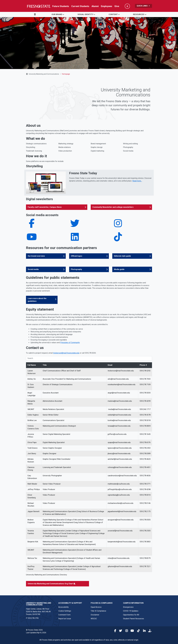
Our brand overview (36, 256)
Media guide (119, 269)
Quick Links (143, 6)
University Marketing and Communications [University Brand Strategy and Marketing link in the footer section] (39, 604)
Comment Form (64, 615)
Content (113, 14)
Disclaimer (95, 615)
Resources (139, 14)
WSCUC (94, 619)
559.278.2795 (33, 618)
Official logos (77, 256)
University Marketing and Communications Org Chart (50, 584)
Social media (33, 269)
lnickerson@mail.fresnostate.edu (66, 353)
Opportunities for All (131, 615)
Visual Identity (85, 14)
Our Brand (57, 14)
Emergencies (128, 607)
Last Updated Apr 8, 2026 (36, 633)
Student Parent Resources (133, 619)
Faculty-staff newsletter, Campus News (45, 207)
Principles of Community (70, 343)
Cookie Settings (65, 611)
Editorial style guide (122, 256)
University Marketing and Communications (44, 74)
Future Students (61, 6)
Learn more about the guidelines (37, 300)
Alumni (95, 6)
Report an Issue (65, 619)
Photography (76, 269)
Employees (107, 6)
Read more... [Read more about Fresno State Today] (137, 181)
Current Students (80, 6)
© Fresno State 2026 (34, 630)
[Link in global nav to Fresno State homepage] (39, 6)
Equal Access (96, 607)
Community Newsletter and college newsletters (113, 207)
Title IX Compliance (98, 611)
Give (117, 6)
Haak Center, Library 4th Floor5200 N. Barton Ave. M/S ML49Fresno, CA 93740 (38, 612)
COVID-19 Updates (131, 611)
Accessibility (64, 607)
